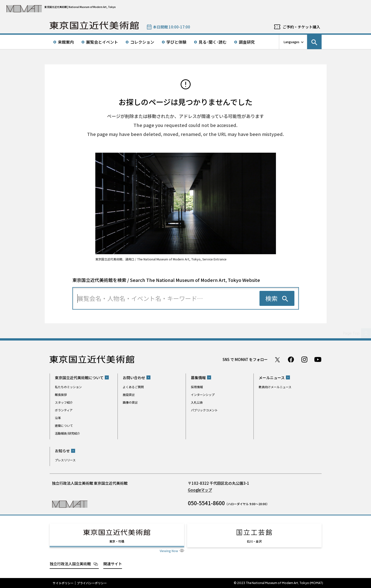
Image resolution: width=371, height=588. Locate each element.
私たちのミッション (68, 387)
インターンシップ (203, 395)
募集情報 (198, 378)
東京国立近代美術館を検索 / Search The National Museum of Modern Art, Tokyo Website (166, 280)
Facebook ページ (291, 359)
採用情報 (197, 387)
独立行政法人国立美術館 (70, 564)
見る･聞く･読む (213, 42)
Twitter (277, 359)
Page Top (351, 333)
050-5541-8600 (206, 503)
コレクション (142, 42)
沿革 (58, 418)
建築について (64, 425)
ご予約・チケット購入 (301, 27)
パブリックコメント (204, 410)
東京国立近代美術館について (79, 378)
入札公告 (197, 402)
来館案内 (66, 42)
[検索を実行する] (277, 298)
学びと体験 (176, 42)
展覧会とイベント (102, 42)
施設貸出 (129, 395)
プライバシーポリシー (92, 583)
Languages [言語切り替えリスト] (292, 42)
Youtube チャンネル (318, 359)
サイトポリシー (63, 583)
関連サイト (113, 564)
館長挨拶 (61, 395)
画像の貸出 (130, 402)
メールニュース (272, 378)
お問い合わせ (134, 378)
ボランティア (64, 410)
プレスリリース (65, 460)
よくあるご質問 (133, 387)
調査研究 (247, 42)
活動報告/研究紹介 (67, 433)
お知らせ (62, 451)
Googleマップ (200, 490)
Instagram (304, 359)
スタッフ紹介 (64, 402)
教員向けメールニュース (275, 387)
